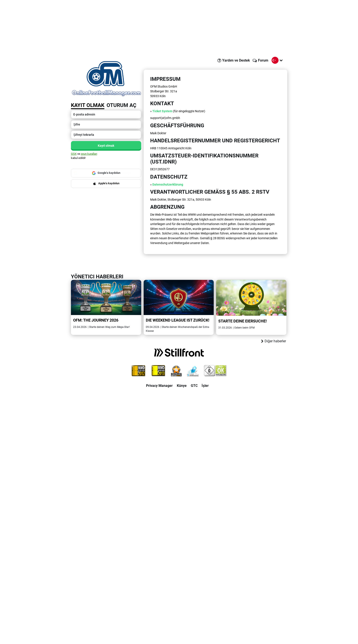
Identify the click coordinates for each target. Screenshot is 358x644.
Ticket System (162, 111)
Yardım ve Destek (236, 60)
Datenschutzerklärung (168, 185)
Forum (263, 60)
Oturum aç (121, 105)
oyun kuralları (89, 154)
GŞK (74, 154)
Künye (182, 386)
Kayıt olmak (88, 105)
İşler (205, 386)
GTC (194, 386)
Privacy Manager (159, 386)
